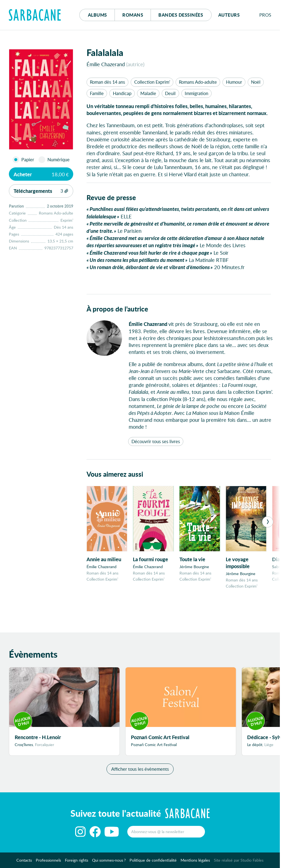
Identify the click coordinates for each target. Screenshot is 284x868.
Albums (97, 15)
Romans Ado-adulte (198, 82)
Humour (234, 82)
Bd (181, 15)
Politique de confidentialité (153, 862)
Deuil (170, 93)
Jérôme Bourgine (194, 567)
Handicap (122, 93)
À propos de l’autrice (117, 309)
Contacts (24, 862)
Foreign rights (77, 862)
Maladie (148, 93)
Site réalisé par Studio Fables (239, 862)
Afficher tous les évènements (140, 771)
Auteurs (229, 15)
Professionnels (48, 862)
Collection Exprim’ (152, 82)
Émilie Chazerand (106, 64)
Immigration (196, 93)
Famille (97, 93)
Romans (133, 15)
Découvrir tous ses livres (156, 441)
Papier (28, 160)
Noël (256, 82)
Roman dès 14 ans (107, 82)
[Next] (268, 522)
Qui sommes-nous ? (109, 862)
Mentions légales (195, 862)
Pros (265, 15)
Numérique (59, 160)
